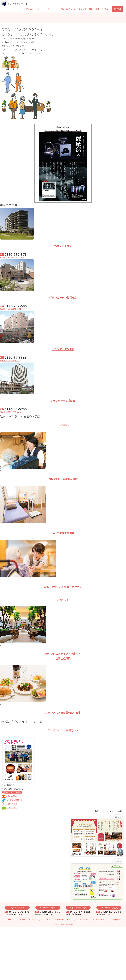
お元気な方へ (49, 9)
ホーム (19, 9)
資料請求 (117, 9)
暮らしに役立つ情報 (10, 804)
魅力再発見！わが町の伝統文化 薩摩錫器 (63, 131)
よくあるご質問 (85, 9)
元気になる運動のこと (13, 800)
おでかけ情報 (9, 808)
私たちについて (33, 9)
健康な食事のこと (11, 796)
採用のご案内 (102, 9)
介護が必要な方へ (67, 9)
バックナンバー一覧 (12, 792)
